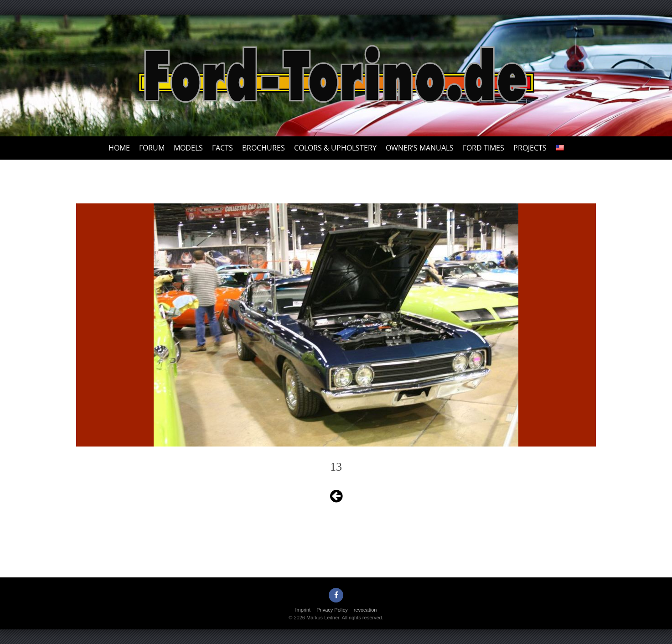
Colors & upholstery (335, 148)
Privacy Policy (332, 610)
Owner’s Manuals (420, 148)
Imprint (303, 610)
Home (119, 148)
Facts (222, 148)
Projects (530, 148)
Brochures (264, 148)
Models (188, 148)
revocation (365, 610)
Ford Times (483, 148)
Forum (152, 148)
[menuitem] (560, 148)
